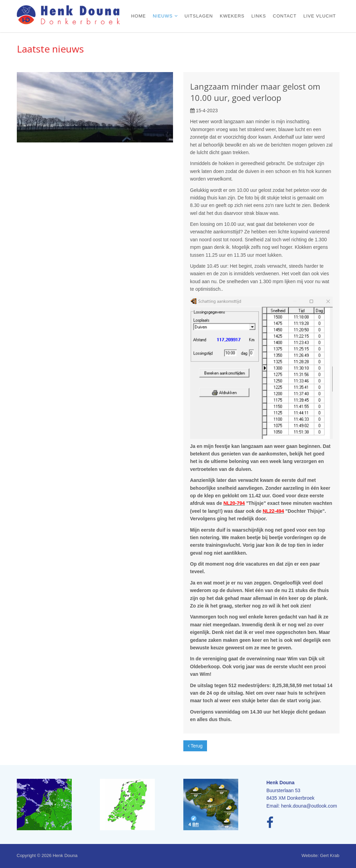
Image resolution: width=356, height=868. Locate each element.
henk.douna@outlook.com (309, 806)
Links (259, 16)
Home (139, 16)
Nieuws (164, 16)
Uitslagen (199, 16)
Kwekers (232, 16)
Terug (195, 746)
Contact (285, 16)
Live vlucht (320, 16)
